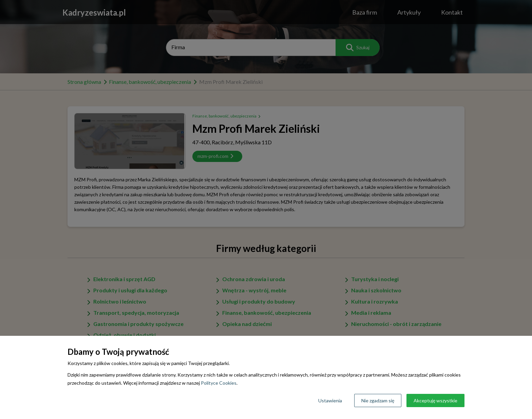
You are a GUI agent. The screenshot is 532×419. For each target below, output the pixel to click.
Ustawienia (330, 400)
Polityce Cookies (219, 383)
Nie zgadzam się (378, 400)
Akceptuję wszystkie (435, 400)
